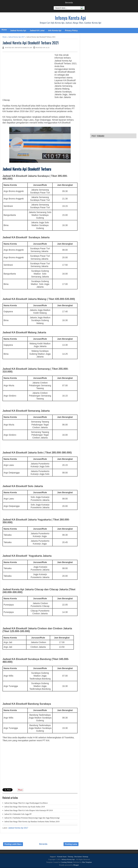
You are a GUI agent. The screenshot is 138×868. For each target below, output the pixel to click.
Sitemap (85, 857)
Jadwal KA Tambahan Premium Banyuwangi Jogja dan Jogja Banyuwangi (32, 818)
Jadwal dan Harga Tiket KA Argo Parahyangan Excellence (26, 803)
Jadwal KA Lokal (37, 30)
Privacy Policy (71, 30)
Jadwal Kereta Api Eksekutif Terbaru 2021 (31, 43)
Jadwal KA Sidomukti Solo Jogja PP (18, 814)
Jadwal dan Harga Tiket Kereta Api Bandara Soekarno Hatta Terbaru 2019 (32, 822)
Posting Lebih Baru (13, 844)
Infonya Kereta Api (70, 18)
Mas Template (87, 862)
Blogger (76, 865)
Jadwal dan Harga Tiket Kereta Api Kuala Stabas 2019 (25, 807)
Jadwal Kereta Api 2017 (17, 37)
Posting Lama (71, 844)
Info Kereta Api (55, 30)
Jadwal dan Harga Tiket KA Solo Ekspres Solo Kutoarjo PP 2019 (29, 810)
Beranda (69, 3)
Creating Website (67, 862)
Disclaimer (78, 857)
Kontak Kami (62, 857)
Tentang (70, 857)
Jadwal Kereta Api (18, 30)
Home (4, 30)
